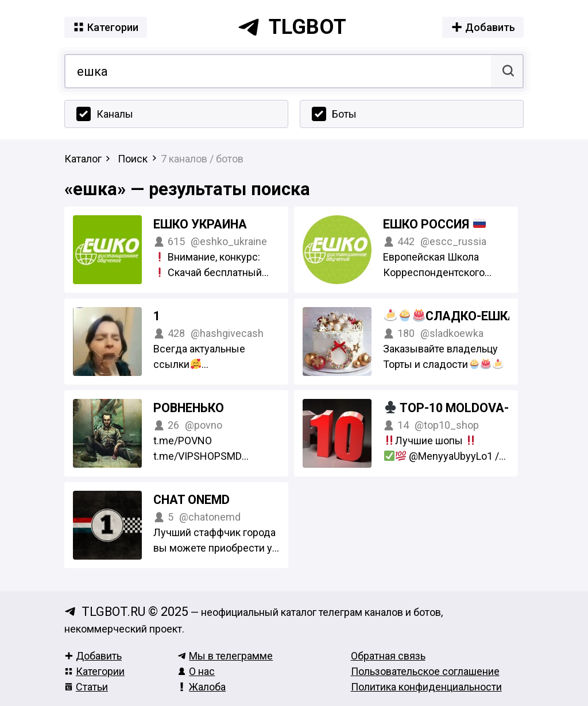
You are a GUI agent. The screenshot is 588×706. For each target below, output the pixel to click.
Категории (94, 671)
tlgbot (292, 27)
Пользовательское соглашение (425, 671)
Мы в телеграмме (225, 656)
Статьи (86, 687)
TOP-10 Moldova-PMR (466, 408)
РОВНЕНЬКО (189, 408)
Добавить (93, 656)
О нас (196, 671)
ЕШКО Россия (434, 224)
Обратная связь (388, 656)
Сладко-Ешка (480, 316)
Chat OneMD (192, 500)
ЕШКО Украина (200, 224)
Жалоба (202, 687)
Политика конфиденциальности (426, 687)
